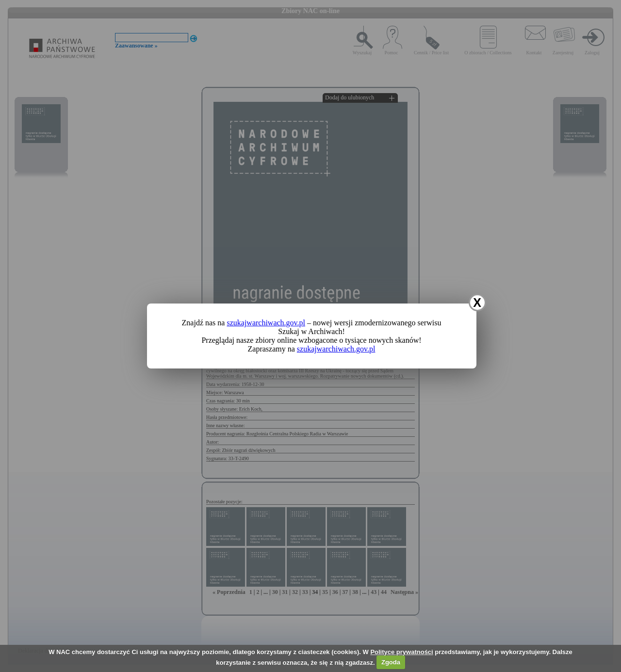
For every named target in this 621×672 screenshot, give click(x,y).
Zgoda (391, 662)
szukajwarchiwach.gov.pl (266, 323)
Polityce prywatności (401, 652)
